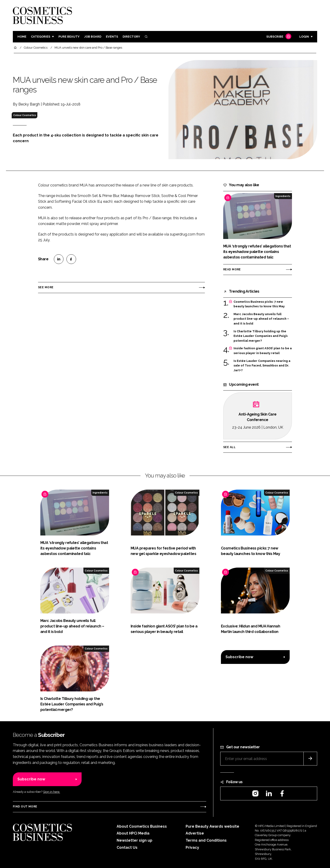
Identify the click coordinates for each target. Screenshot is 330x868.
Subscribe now (239, 657)
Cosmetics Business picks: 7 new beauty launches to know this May (259, 304)
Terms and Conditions (206, 840)
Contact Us (127, 847)
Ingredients (283, 196)
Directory (131, 37)
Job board (93, 37)
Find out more (25, 807)
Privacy (192, 847)
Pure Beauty (69, 37)
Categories (41, 37)
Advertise (195, 833)
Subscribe (278, 37)
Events (112, 37)
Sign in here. (52, 792)
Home (22, 37)
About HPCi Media (133, 833)
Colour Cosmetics (25, 115)
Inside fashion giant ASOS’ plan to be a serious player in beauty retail (263, 351)
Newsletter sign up (135, 840)
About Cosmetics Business (142, 826)
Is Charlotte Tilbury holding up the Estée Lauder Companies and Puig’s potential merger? (261, 336)
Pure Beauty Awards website (212, 826)
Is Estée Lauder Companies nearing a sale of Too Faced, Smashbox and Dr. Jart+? (262, 366)
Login (304, 37)
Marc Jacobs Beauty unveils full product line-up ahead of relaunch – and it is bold (261, 319)
